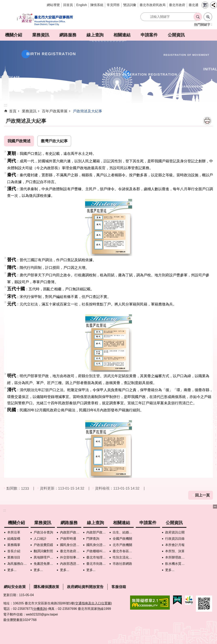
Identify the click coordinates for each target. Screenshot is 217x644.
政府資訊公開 (175, 532)
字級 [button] (205, 5)
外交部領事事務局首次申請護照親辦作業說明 (71, 557)
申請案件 (149, 35)
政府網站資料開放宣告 (85, 587)
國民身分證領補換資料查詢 (97, 545)
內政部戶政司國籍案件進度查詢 (97, 532)
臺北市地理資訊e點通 (97, 557)
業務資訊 (41, 35)
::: (5, 510)
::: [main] (6, 105)
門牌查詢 (93, 539)
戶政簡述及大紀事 (88, 111)
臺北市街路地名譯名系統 (97, 564)
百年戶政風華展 (55, 111)
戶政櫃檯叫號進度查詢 (97, 551)
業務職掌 (14, 545)
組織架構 (14, 539)
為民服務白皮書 (18, 564)
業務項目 (14, 557)
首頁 (13, 111)
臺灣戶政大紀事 (54, 141)
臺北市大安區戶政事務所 (45, 20)
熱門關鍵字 (202, 25)
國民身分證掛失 (71, 545)
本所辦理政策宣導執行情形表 (176, 557)
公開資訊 (176, 35)
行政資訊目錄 (175, 539)
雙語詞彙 (130, 5)
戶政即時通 (68, 539)
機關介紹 (14, 35)
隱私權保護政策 (46, 587)
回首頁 (68, 5)
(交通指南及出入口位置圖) (93, 603)
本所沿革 (14, 532)
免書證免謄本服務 (44, 564)
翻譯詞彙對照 (43, 551)
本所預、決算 (175, 551)
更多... (12, 570)
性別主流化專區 (123, 557)
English (82, 5)
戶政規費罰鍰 (43, 545)
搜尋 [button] (198, 17)
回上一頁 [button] (202, 495)
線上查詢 (95, 35)
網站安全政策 (15, 587)
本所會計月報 (175, 545)
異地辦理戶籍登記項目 (44, 557)
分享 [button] (214, 5)
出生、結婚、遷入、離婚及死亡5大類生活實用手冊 (123, 532)
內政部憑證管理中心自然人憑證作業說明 (71, 564)
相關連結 (122, 35)
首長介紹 (14, 551)
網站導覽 (53, 5)
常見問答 (113, 5)
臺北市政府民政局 (153, 5)
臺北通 (193, 5)
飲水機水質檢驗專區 (176, 564)
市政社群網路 (122, 564)
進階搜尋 (208, 17)
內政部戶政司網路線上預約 (71, 532)
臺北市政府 (177, 5)
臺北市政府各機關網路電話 (71, 551)
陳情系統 (97, 5)
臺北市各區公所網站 (123, 551)
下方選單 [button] (215, 507)
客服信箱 (119, 587)
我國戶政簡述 (19, 141)
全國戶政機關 (122, 539)
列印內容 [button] (207, 121)
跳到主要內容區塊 (2, 2)
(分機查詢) (40, 609)
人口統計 (40, 539)
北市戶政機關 (122, 545)
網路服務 (68, 35)
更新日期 (10, 595)
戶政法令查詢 (43, 532)
